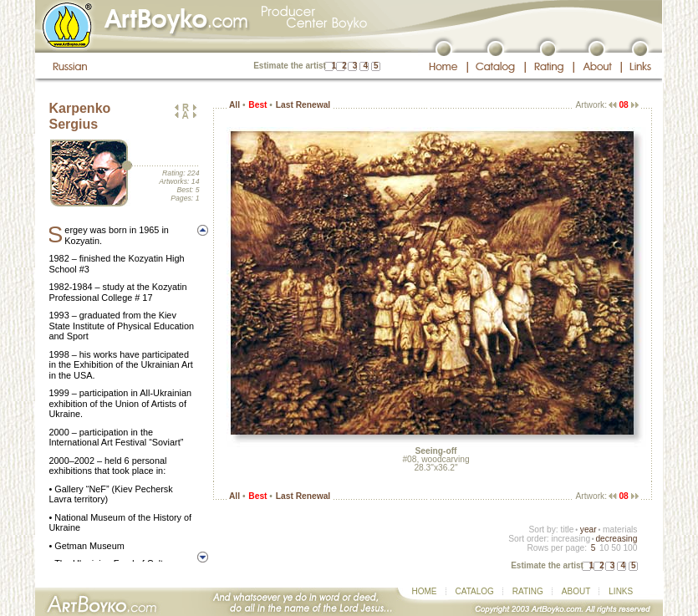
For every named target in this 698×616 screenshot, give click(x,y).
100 (630, 548)
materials (620, 529)
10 (604, 548)
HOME (425, 591)
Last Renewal (303, 105)
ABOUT (576, 591)
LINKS (621, 591)
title (568, 529)
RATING (528, 591)
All (234, 105)
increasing (571, 539)
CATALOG (475, 591)
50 (616, 548)
